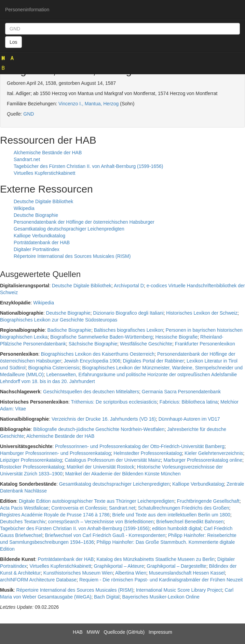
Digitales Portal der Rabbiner (154, 361)
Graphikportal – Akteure (119, 566)
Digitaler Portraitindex (37, 249)
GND (29, 114)
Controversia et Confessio (79, 508)
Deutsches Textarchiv (23, 522)
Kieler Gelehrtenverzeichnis (214, 453)
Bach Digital (107, 597)
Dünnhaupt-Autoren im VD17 (189, 419)
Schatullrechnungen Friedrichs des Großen (184, 508)
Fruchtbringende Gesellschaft (208, 501)
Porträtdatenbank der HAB (42, 242)
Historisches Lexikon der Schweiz (202, 313)
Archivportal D (129, 286)
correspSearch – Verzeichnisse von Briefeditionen (101, 522)
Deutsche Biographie (36, 215)
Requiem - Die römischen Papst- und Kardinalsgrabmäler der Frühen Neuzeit (161, 580)
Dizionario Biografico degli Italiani (128, 313)
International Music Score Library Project (179, 590)
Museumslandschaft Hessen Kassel (187, 573)
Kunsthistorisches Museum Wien (78, 573)
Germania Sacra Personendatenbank (181, 392)
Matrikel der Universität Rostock (100, 467)
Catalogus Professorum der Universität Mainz (113, 460)
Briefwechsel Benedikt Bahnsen (190, 522)
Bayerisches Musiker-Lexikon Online (161, 597)
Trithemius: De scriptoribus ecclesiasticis (114, 402)
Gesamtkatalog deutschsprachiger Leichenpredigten (69, 229)
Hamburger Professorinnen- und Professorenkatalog (56, 453)
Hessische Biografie (176, 337)
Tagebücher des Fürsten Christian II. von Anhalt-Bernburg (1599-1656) (88, 166)
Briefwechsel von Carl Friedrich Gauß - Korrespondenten (105, 535)
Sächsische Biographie (93, 344)
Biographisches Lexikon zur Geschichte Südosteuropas (59, 320)
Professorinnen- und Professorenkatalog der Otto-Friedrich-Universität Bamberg (140, 446)
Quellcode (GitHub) (124, 632)
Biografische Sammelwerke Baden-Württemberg (101, 337)
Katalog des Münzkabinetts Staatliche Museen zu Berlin (155, 559)
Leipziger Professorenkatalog (31, 460)
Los (13, 42)
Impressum (160, 632)
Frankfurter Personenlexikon (205, 344)
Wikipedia (24, 208)
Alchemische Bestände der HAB (48, 153)
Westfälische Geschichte (146, 344)
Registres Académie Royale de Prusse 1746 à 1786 (55, 515)
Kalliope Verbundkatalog (39, 236)
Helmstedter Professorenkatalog (148, 453)
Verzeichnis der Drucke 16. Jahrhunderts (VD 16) (104, 419)
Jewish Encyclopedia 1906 (92, 361)
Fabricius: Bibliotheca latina (189, 402)
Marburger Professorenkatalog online (203, 460)
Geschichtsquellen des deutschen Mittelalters (91, 392)
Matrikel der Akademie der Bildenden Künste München (123, 474)
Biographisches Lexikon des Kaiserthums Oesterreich (98, 354)
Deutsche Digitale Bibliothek (43, 201)
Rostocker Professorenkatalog (32, 467)
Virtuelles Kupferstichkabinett (44, 173)
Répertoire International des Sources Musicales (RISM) (72, 256)
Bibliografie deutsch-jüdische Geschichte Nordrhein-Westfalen (99, 429)
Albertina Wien (131, 573)
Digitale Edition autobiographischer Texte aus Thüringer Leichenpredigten (97, 501)
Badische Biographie (69, 330)
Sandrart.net (27, 159)
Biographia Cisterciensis (54, 368)
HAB (78, 632)
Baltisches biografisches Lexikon (128, 330)
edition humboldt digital (176, 528)
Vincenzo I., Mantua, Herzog (89, 104)
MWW (93, 632)
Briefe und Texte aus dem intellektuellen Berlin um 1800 (171, 515)
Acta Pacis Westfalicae (24, 508)
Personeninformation (27, 10)
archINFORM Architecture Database (38, 580)
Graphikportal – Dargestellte (176, 566)
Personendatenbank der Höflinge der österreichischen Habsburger (84, 222)
